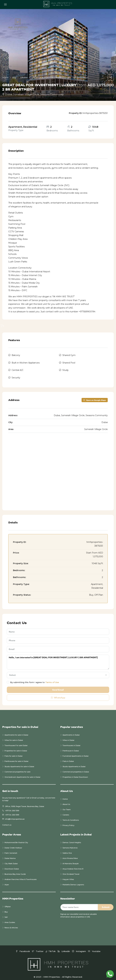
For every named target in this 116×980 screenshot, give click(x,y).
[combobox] (58, 672)
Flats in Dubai (68, 759)
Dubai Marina (10, 856)
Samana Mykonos (70, 845)
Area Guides (10, 920)
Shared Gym (69, 355)
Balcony (16, 355)
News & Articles (11, 925)
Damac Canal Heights (72, 840)
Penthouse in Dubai (71, 748)
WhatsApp (58, 695)
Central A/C (18, 368)
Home (65, 796)
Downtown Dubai (12, 866)
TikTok (51, 949)
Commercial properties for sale (17, 769)
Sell (6, 914)
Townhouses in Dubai (71, 743)
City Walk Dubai (11, 861)
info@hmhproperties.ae (15, 816)
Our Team (67, 807)
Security (16, 375)
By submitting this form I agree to (33, 680)
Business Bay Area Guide (15, 871)
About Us (66, 802)
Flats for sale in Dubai (14, 753)
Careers (66, 812)
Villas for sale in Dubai (14, 737)
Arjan (7, 882)
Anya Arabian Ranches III (73, 866)
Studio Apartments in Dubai (74, 764)
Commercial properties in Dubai (76, 769)
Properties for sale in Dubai (16, 748)
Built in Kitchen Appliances (26, 362)
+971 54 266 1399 (12, 808)
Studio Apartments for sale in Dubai (19, 764)
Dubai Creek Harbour (13, 845)
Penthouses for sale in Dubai (16, 759)
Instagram (79, 949)
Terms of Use (52, 680)
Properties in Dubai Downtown (75, 774)
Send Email (58, 687)
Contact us (7, 822)
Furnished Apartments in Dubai (76, 753)
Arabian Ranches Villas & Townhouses (21, 877)
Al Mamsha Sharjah (71, 861)
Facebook (23, 949)
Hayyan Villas (68, 877)
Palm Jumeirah (11, 850)
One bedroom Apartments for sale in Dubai (22, 774)
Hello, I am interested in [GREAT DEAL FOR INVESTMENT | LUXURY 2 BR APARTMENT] (58, 659)
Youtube (94, 949)
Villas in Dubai (68, 737)
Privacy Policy (68, 823)
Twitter (38, 949)
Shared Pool (69, 362)
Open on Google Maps (95, 397)
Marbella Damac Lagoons (73, 882)
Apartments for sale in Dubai (16, 732)
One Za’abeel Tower (71, 871)
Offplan (8, 904)
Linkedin (64, 949)
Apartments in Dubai (71, 732)
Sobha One (67, 850)
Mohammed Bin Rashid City (16, 840)
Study (65, 368)
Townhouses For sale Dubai (16, 743)
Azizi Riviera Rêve (70, 856)
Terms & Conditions (71, 817)
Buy (6, 909)
